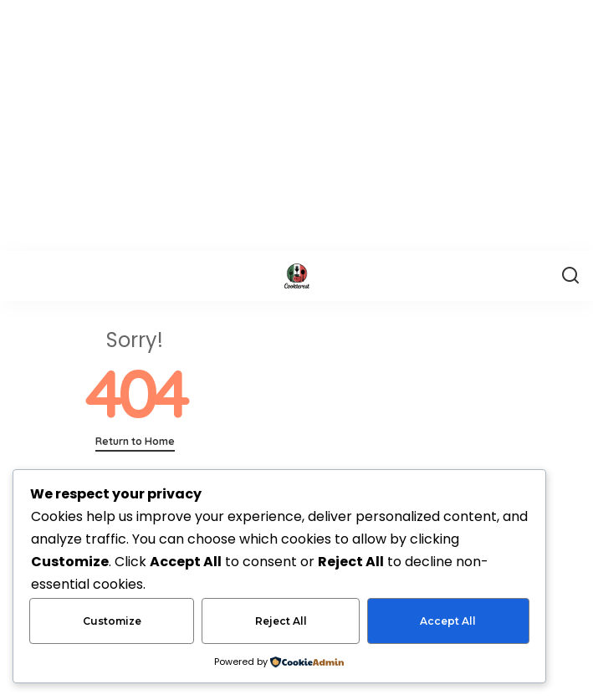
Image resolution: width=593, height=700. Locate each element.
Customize (112, 621)
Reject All (281, 621)
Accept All (448, 621)
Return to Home (135, 441)
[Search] (570, 276)
